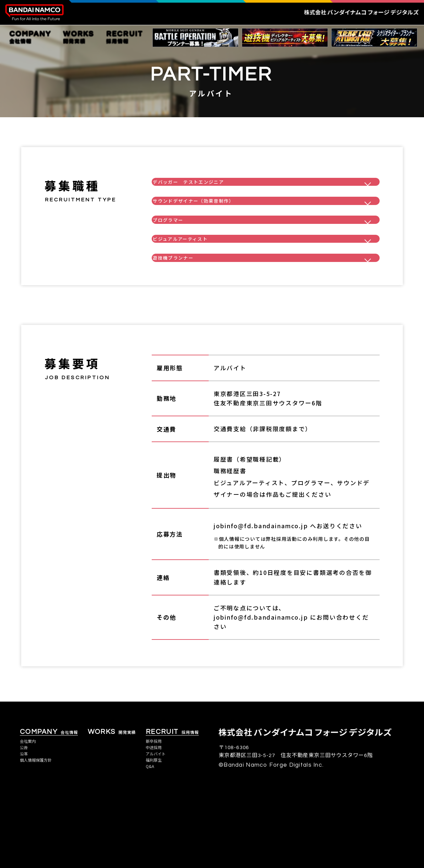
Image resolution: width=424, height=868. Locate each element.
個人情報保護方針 (40, 831)
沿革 (25, 824)
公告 (25, 816)
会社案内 (30, 809)
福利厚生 (156, 831)
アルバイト (159, 824)
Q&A (151, 838)
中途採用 (156, 816)
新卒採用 (156, 809)
